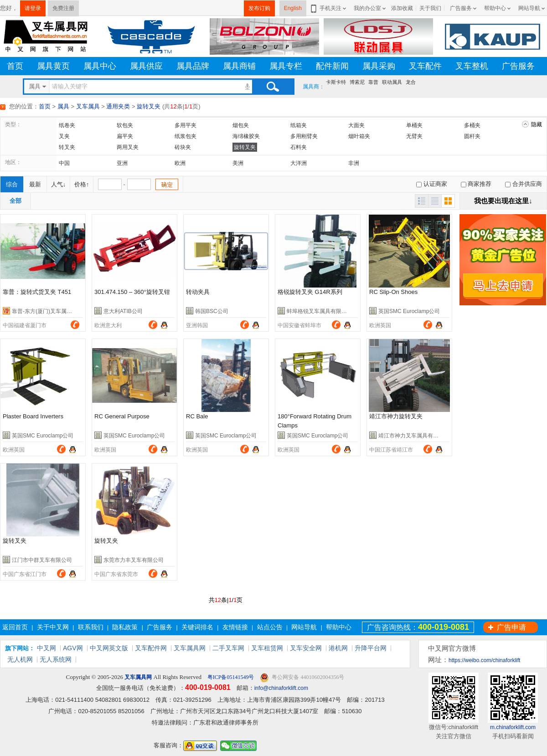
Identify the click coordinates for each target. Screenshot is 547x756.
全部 (15, 201)
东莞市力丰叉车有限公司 (134, 560)
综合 (12, 184)
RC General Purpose (122, 416)
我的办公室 (367, 8)
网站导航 (529, 8)
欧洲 (180, 163)
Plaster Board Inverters (33, 416)
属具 (63, 106)
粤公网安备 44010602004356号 (302, 677)
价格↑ (82, 184)
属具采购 (379, 66)
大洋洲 (299, 163)
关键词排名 (197, 627)
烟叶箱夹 (359, 136)
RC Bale (197, 416)
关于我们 (430, 8)
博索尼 (357, 82)
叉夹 (64, 136)
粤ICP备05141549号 (230, 677)
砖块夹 (183, 147)
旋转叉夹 (149, 106)
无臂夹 (414, 136)
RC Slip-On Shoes (393, 292)
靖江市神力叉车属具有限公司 (414, 436)
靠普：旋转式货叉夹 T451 (37, 292)
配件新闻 (332, 66)
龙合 (411, 82)
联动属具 (392, 82)
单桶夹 (414, 125)
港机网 (338, 648)
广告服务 (461, 8)
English (293, 8)
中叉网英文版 (109, 648)
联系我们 (91, 627)
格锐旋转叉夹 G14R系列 (310, 292)
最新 (35, 184)
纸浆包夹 (186, 136)
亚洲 (122, 163)
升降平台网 (371, 648)
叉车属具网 (190, 648)
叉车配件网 (151, 648)
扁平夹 (125, 136)
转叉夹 (67, 147)
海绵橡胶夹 (246, 136)
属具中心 (100, 66)
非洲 (354, 163)
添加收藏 (402, 8)
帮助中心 (495, 8)
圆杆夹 (472, 136)
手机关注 (329, 8)
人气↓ (59, 184)
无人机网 (20, 659)
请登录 (33, 8)
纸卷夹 (67, 125)
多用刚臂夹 (304, 136)
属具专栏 (286, 66)
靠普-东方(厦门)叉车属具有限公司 (53, 311)
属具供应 (146, 66)
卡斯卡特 (336, 82)
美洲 (238, 163)
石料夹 (299, 147)
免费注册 (63, 8)
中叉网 (46, 648)
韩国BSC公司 (212, 311)
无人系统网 (56, 659)
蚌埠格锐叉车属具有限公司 (320, 311)
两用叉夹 (128, 147)
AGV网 (73, 648)
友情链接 (235, 627)
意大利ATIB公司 (123, 311)
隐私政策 (125, 627)
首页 (15, 66)
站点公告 (270, 627)
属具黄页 (53, 66)
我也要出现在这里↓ (503, 201)
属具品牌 (193, 66)
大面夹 (356, 125)
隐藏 (537, 124)
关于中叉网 (53, 627)
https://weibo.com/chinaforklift (484, 660)
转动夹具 (198, 292)
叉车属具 (88, 106)
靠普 (373, 82)
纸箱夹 (299, 125)
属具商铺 (239, 66)
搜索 (273, 87)
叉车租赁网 (267, 648)
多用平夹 (186, 125)
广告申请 (511, 627)
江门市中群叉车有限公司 (42, 560)
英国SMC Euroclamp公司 (409, 311)
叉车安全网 (306, 648)
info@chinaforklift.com (281, 688)
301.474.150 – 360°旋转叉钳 (132, 292)
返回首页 (15, 627)
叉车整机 (472, 66)
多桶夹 (472, 125)
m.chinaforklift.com (513, 727)
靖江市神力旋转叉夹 (396, 416)
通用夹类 (118, 106)
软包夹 (125, 125)
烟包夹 (241, 125)
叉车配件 (425, 66)
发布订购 (259, 8)
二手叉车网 (228, 648)
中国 (64, 163)
